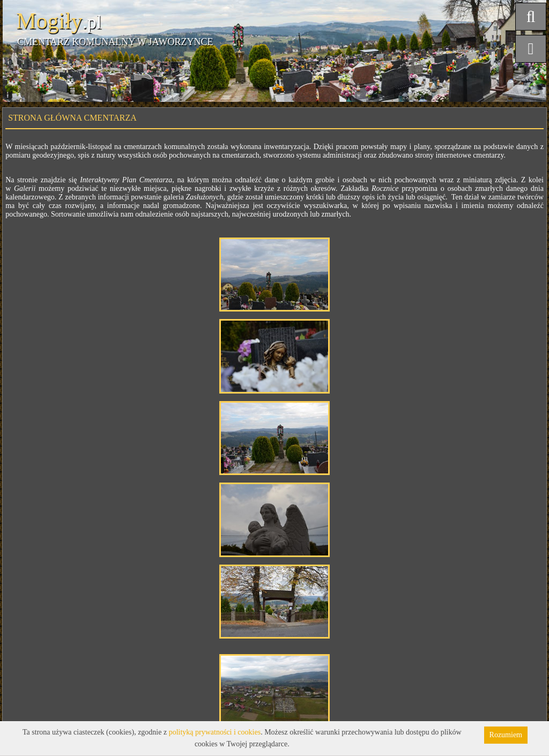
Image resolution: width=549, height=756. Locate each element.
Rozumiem (506, 735)
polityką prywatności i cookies (215, 732)
